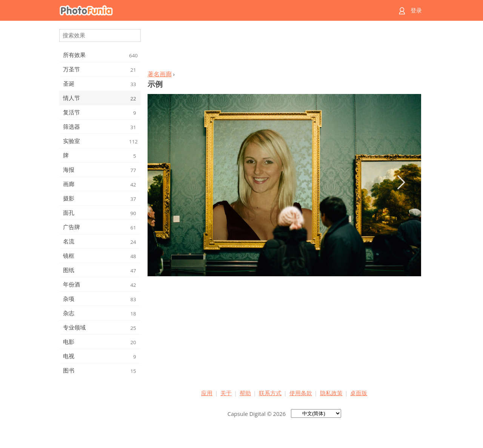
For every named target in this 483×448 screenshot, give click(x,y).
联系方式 (270, 393)
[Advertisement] (284, 48)
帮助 (245, 393)
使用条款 (301, 393)
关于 (226, 393)
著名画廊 (160, 74)
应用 (207, 393)
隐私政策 (331, 393)
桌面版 (359, 393)
